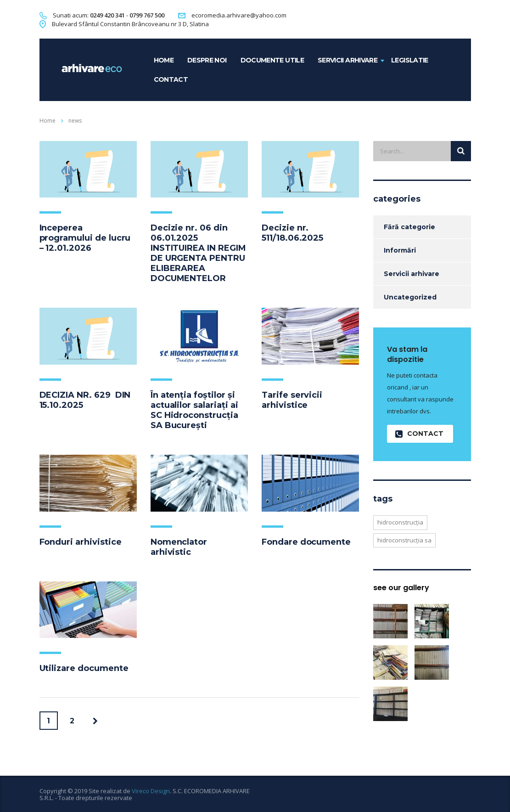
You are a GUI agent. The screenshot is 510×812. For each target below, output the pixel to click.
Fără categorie (409, 227)
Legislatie (410, 60)
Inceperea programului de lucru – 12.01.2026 (85, 238)
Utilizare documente (84, 668)
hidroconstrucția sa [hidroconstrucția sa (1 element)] (404, 540)
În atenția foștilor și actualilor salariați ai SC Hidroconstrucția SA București (194, 410)
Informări (400, 250)
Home (48, 121)
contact (171, 79)
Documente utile (272, 60)
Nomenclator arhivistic (179, 547)
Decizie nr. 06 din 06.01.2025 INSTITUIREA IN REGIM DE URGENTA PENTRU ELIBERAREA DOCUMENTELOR (198, 253)
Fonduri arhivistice (81, 542)
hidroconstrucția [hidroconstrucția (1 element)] (400, 522)
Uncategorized (410, 297)
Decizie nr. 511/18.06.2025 (292, 233)
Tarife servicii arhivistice (292, 400)
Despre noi (207, 60)
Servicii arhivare (347, 60)
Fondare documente (306, 542)
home (164, 60)
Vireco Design (151, 791)
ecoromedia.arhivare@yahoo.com (239, 15)
